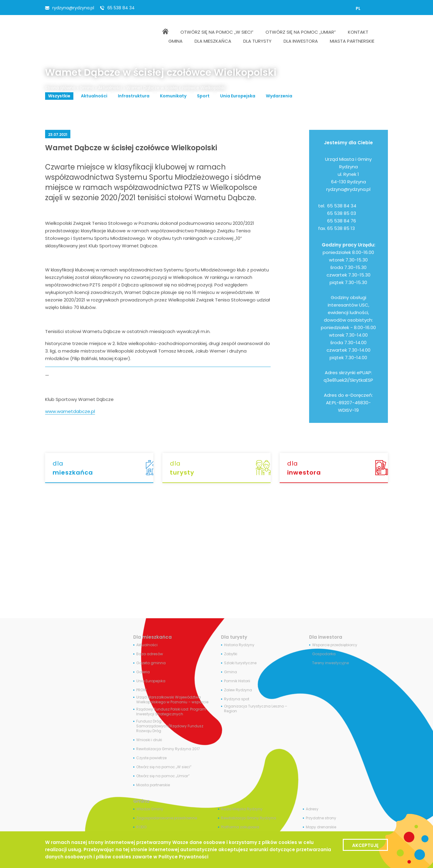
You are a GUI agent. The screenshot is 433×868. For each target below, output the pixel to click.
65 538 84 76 (342, 221)
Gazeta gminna (151, 663)
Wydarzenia (279, 96)
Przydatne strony (321, 818)
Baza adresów (150, 654)
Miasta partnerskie (153, 785)
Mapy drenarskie (321, 827)
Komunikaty (173, 96)
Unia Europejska (238, 96)
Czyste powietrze (151, 758)
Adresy (312, 809)
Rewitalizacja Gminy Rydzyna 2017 (168, 749)
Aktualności (110, 88)
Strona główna (60, 88)
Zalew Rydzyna (238, 690)
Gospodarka (324, 654)
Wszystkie (59, 96)
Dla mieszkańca (152, 637)
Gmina (87, 88)
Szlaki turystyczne (240, 663)
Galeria (143, 672)
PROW (141, 690)
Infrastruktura (134, 96)
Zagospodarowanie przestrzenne (167, 818)
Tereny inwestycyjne (330, 663)
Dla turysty (234, 637)
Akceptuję (365, 845)
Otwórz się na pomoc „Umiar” (163, 776)
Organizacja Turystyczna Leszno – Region (256, 709)
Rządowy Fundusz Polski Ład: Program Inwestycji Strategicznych (171, 712)
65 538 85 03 (342, 213)
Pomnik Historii (237, 681)
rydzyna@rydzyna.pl (73, 8)
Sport (203, 96)
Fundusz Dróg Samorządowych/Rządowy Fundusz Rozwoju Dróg (170, 726)
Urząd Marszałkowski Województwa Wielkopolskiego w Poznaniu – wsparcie (172, 700)
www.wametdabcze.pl (70, 411)
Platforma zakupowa (240, 827)
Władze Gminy (150, 809)
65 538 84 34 (121, 8)
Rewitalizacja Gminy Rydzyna (249, 818)
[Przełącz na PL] (358, 8)
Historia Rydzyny (239, 645)
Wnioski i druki (149, 740)
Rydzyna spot (237, 699)
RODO (141, 827)
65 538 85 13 (341, 228)
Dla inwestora (326, 637)
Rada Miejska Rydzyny (242, 809)
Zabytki (231, 654)
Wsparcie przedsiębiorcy (335, 645)
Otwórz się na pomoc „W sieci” (164, 767)
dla (103, 468)
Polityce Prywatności (183, 857)
